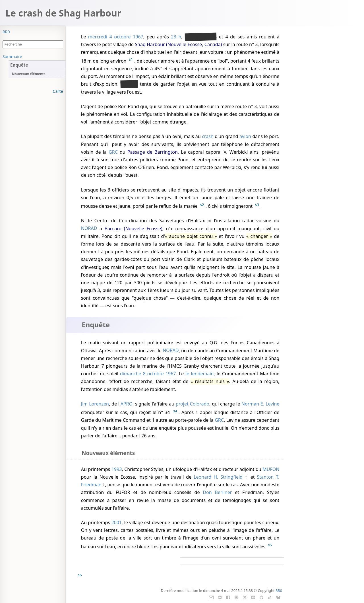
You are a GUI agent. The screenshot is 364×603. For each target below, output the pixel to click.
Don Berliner (217, 492)
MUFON (271, 469)
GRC (113, 152)
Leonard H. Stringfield (218, 477)
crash (208, 136)
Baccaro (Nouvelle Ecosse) (134, 229)
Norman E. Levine (260, 404)
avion (245, 136)
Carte (58, 91)
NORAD (89, 229)
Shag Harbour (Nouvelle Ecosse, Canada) (178, 44)
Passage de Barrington (153, 152)
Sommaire (12, 56)
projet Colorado (193, 404)
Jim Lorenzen (95, 404)
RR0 (6, 32)
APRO (127, 404)
